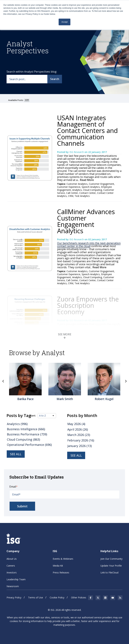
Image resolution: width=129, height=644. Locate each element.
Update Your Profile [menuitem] (111, 566)
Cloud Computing (93, 190)
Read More (86, 180)
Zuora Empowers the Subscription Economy (88, 305)
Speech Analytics (91, 187)
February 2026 (81, 440)
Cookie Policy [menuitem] (57, 597)
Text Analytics (82, 196)
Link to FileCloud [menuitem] (109, 572)
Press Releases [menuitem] (61, 572)
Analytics (77, 190)
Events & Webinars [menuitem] (63, 559)
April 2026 (78, 429)
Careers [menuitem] (11, 566)
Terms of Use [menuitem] (36, 597)
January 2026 (80, 446)
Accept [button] (65, 22)
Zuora (61, 324)
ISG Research (77, 152)
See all (16, 454)
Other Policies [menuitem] (79, 597)
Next (126, 381)
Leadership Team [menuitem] (16, 579)
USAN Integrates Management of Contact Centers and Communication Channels (87, 130)
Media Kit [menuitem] (58, 566)
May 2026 (76, 424)
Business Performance (27, 434)
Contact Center (88, 193)
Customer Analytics (77, 184)
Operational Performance (29, 445)
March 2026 (79, 435)
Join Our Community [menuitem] (111, 559)
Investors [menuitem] (12, 572)
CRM (71, 196)
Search (55, 79)
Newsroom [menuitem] (13, 586)
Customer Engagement (101, 184)
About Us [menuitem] (12, 559)
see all (76, 455)
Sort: (33, 416)
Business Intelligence (26, 429)
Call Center (72, 193)
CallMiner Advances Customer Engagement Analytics (86, 221)
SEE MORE (65, 336)
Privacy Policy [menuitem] (14, 597)
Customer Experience (69, 187)
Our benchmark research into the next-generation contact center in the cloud (89, 245)
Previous (3, 381)
